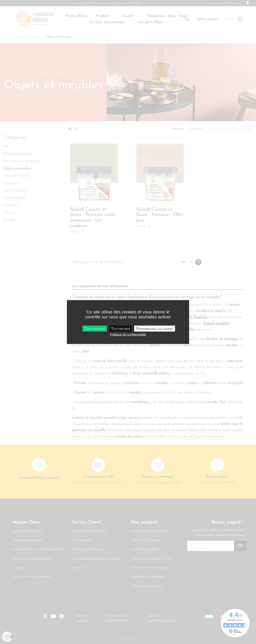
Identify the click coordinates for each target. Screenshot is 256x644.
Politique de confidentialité (128, 334)
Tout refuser (121, 328)
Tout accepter (95, 328)
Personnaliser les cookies (155, 328)
